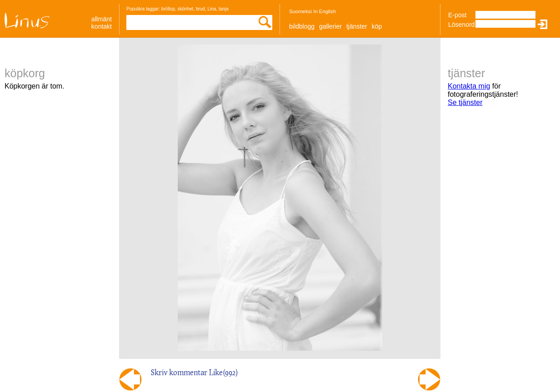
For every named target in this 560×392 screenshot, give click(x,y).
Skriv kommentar (179, 372)
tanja (224, 9)
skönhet (185, 9)
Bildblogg (302, 26)
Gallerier (330, 26)
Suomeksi (300, 11)
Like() (224, 372)
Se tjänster (465, 102)
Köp (377, 26)
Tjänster (357, 26)
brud (200, 9)
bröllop (168, 9)
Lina (212, 9)
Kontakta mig (469, 86)
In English (325, 11)
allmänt (102, 19)
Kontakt (102, 26)
